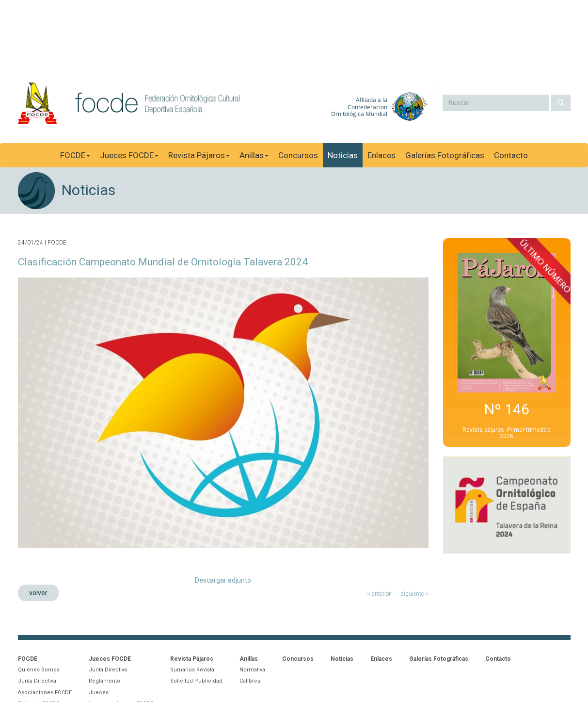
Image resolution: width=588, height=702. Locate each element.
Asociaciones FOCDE (45, 693)
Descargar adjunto (223, 580)
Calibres (250, 681)
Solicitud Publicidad (196, 681)
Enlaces (381, 155)
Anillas (254, 155)
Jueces (99, 693)
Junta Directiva (37, 681)
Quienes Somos (39, 670)
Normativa (252, 670)
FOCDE (75, 155)
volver (38, 593)
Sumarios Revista (192, 670)
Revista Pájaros (199, 155)
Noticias (343, 155)
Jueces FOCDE (129, 155)
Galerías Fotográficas (445, 155)
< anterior (379, 594)
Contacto (511, 155)
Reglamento (104, 681)
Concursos (298, 155)
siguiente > (414, 594)
